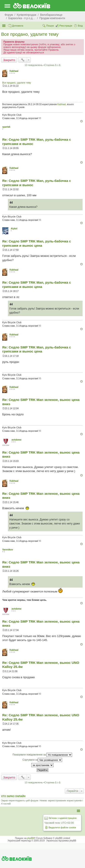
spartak (6, 127)
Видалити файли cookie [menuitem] (62, 827)
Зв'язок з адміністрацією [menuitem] (63, 818)
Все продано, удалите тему (30, 34)
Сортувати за (42, 760)
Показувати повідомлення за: (42, 755)
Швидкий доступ (4, 26)
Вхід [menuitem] (80, 26)
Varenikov (8, 550)
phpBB (31, 838)
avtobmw (16, 440)
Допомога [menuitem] (18, 26)
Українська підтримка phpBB (61, 841)
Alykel (14, 229)
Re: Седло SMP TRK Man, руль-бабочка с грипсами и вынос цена (37, 243)
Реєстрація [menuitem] (66, 26)
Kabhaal (14, 71)
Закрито (9, 60)
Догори (81, 121)
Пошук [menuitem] (50, 26)
